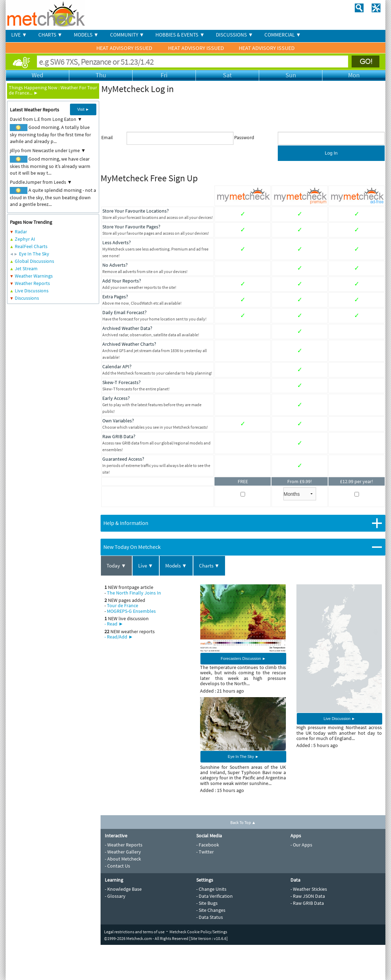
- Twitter (205, 852)
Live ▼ (146, 566)
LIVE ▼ (19, 35)
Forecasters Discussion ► (243, 658)
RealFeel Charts (31, 246)
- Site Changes (211, 910)
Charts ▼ (209, 566)
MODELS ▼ (86, 35)
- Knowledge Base (123, 889)
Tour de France (123, 605)
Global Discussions (34, 261)
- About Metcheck (123, 859)
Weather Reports (32, 283)
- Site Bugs (207, 903)
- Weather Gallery (123, 852)
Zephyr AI (25, 239)
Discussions (27, 298)
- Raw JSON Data (308, 896)
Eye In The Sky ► (243, 757)
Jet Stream (26, 268)
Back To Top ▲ (243, 822)
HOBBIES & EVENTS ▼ (180, 35)
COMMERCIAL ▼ (283, 35)
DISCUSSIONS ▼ (235, 35)
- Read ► (114, 624)
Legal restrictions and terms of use (134, 932)
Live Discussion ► (339, 719)
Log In (331, 153)
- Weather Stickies (309, 889)
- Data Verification (214, 896)
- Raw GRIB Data (307, 903)
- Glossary (115, 896)
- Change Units (211, 889)
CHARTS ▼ (50, 35)
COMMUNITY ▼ (127, 35)
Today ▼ (116, 566)
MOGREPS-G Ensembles (131, 611)
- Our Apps (301, 845)
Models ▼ (176, 566)
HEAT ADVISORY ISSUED (125, 48)
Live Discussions (32, 291)
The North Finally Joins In (134, 593)
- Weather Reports (124, 845)
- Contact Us (117, 866)
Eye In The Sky (34, 254)
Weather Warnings (34, 276)
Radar (21, 232)
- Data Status (210, 917)
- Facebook (208, 845)
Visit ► (83, 109)
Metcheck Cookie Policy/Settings (198, 932)
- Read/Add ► (119, 637)
